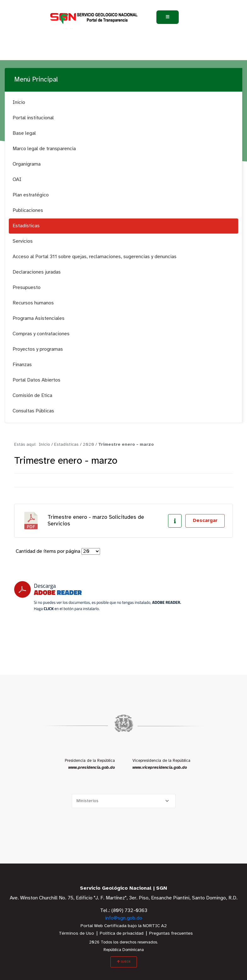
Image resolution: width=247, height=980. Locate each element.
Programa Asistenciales (39, 318)
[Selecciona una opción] (124, 801)
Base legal (24, 133)
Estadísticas (26, 226)
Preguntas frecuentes (171, 934)
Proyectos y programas (38, 349)
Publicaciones (28, 210)
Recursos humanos (33, 303)
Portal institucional (33, 118)
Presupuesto (27, 288)
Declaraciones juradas (37, 272)
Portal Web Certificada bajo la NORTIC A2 (124, 926)
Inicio (19, 102)
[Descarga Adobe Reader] (98, 596)
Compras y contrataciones (41, 334)
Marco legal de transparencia (44, 149)
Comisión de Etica (32, 396)
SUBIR (124, 962)
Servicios (23, 241)
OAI (17, 180)
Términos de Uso (76, 934)
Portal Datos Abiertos (36, 380)
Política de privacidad (122, 934)
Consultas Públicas (33, 411)
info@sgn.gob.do (124, 918)
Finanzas (22, 365)
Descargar (205, 521)
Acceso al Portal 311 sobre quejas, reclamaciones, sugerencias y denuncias (95, 257)
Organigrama (27, 164)
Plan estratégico (31, 195)
